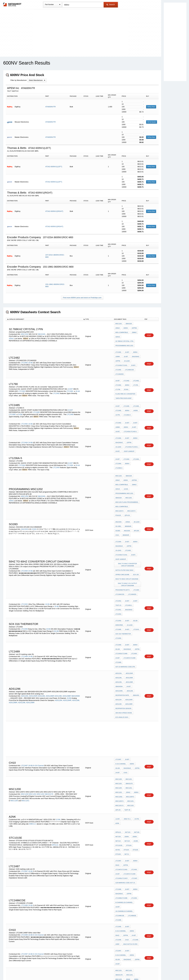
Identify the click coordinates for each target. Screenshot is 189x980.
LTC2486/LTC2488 (121, 801)
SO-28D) (118, 495)
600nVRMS (119, 573)
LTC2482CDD (129, 361)
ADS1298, (58, 627)
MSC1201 (33, 713)
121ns (125, 465)
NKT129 (126, 754)
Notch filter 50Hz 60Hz (124, 527)
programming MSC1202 (124, 341)
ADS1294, (25, 627)
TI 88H (118, 904)
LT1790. (135, 373)
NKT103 (127, 748)
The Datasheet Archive (12, 5)
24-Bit (20, 399)
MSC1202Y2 (135, 479)
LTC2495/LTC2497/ (122, 785)
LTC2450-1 (128, 556)
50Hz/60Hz (134, 350)
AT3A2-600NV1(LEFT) (54, 167)
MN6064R (127, 495)
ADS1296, (42, 627)
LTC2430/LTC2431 (121, 357)
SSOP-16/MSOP (121, 430)
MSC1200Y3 (119, 719)
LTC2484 (24, 423)
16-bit (78, 378)
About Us (143, 971)
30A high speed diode (124, 641)
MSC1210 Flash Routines (125, 876)
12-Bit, (58, 735)
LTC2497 (24, 690)
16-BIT (70, 376)
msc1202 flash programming (127, 475)
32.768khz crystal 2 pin (124, 338)
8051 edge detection (123, 892)
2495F (117, 834)
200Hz (11, 336)
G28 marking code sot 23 (125, 788)
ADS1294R (33, 627)
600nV (118, 327)
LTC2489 (24, 595)
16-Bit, (118, 414)
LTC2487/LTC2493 (121, 778)
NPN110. (55, 758)
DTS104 (128, 758)
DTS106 (126, 761)
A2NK (117, 739)
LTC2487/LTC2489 (129, 597)
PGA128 (129, 482)
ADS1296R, (13, 634)
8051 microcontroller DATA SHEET (128, 896)
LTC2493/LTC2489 (121, 593)
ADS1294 (118, 630)
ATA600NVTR (51, 107)
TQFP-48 (127, 726)
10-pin (118, 399)
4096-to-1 (33, 739)
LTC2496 (118, 831)
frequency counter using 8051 (128, 901)
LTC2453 (118, 563)
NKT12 (118, 765)
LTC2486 (24, 804)
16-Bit (31, 355)
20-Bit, (133, 357)
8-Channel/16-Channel (124, 804)
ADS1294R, (67, 631)
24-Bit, (127, 576)
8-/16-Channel (38, 690)
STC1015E (119, 758)
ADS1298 (118, 634)
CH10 (125, 696)
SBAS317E (49, 713)
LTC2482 (24, 355)
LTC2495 (24, 826)
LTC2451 (118, 559)
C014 (135, 498)
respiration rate (122, 627)
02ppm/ (126, 327)
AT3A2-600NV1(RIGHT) (54, 211)
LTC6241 (135, 576)
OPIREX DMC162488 (122, 530)
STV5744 (46, 919)
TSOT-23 (118, 556)
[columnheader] (44, 319)
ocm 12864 (119, 888)
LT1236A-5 (127, 399)
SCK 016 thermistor (123, 580)
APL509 (127, 498)
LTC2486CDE (120, 811)
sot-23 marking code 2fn (125, 604)
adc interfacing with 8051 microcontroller (128, 871)
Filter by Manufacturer (19, 80)
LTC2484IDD (131, 547)
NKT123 (118, 754)
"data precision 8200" (124, 384)
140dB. (134, 396)
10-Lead (126, 354)
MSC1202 (25, 331)
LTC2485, (12, 399)
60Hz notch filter (130, 834)
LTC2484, (70, 444)
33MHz (133, 331)
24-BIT (70, 395)
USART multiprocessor (125, 908)
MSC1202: (119, 712)
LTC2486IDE (131, 811)
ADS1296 (129, 623)
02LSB (56, 576)
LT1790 (118, 377)
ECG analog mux (122, 644)
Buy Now (151, 107)
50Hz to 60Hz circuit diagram (127, 534)
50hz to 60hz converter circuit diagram (128, 522)
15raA (127, 491)
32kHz (118, 334)
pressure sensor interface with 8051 (128, 880)
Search (111, 5)
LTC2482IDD (119, 364)
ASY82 (136, 758)
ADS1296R (50, 627)
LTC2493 (133, 593)
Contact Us (133, 971)
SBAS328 (42, 331)
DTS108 (135, 761)
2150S (34, 497)
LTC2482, (70, 378)
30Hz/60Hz (128, 559)
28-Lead (135, 491)
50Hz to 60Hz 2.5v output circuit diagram (128, 538)
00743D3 (127, 919)
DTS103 (118, 761)
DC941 (126, 377)
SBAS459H (76, 627)
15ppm (118, 354)
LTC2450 (24, 574)
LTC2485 (36, 397)
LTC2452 (24, 554)
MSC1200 (25, 713)
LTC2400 (118, 514)
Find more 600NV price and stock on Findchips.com (82, 298)
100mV (118, 350)
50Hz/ (117, 774)
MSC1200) (119, 716)
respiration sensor (123, 637)
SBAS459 (135, 627)
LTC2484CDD (120, 547)
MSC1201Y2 (119, 723)
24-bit (78, 444)
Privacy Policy (69, 971)
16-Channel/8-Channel (124, 808)
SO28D (136, 495)
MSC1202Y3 (119, 482)
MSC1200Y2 (129, 716)
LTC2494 (133, 801)
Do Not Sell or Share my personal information (93, 971)
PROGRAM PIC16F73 (122, 543)
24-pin (135, 735)
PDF (149, 333)
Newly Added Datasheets (52, 971)
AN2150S (24, 497)
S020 (135, 919)
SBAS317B (41, 883)
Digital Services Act (119, 971)
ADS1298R (67, 627)
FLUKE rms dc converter (125, 380)
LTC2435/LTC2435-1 (130, 414)
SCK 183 (135, 530)
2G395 (134, 754)
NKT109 (118, 751)
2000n (126, 751)
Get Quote (152, 122)
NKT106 (135, 748)
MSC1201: (26, 720)
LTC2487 (24, 778)
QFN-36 (118, 485)
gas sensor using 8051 (124, 885)
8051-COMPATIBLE (122, 331)
